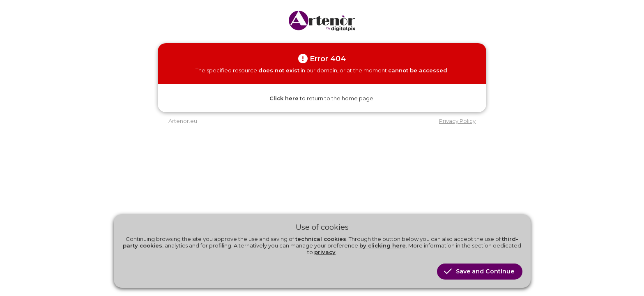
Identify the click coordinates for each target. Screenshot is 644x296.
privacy (325, 252)
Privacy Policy (457, 121)
